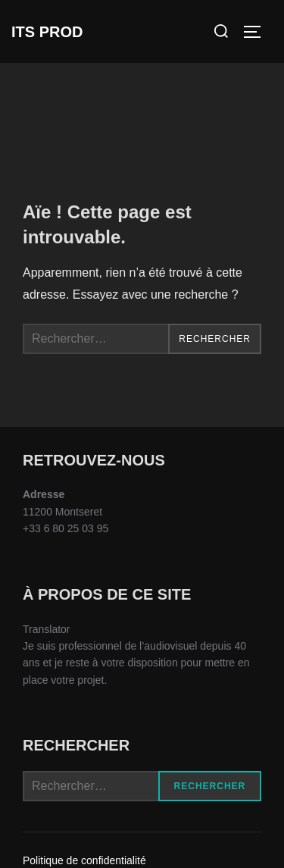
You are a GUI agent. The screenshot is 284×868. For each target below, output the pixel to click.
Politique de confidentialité (84, 860)
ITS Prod (47, 32)
